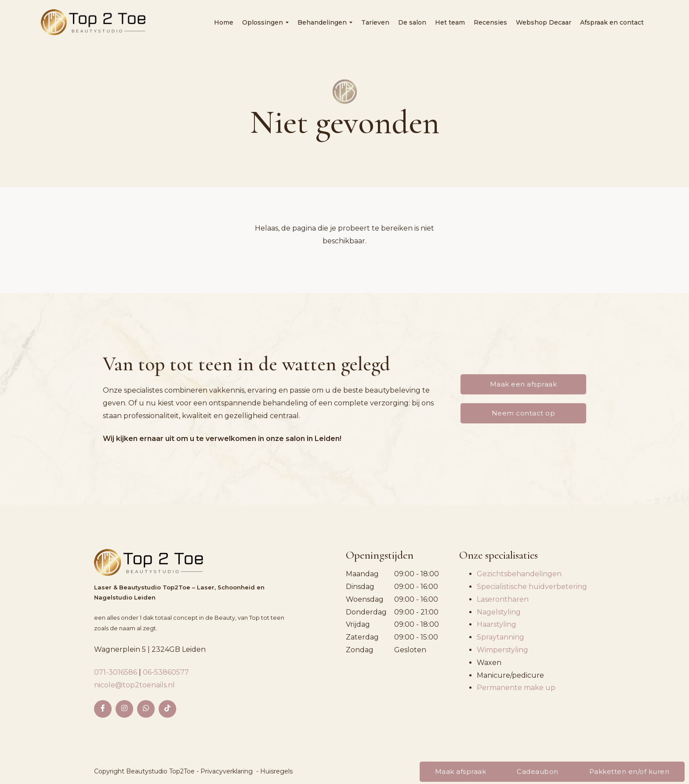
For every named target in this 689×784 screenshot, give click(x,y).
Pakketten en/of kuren (629, 771)
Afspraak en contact (612, 22)
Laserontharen (503, 599)
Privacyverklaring (227, 771)
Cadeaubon (538, 771)
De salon (412, 22)
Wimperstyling (502, 650)
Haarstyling (497, 624)
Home (224, 22)
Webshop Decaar (544, 22)
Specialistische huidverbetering (532, 587)
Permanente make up (516, 688)
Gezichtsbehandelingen (519, 574)
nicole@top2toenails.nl (134, 685)
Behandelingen (325, 22)
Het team (450, 22)
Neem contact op (524, 413)
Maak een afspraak (524, 384)
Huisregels (276, 771)
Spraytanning (500, 637)
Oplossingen (265, 22)
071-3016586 (116, 672)
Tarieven (375, 22)
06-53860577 (166, 672)
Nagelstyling (499, 612)
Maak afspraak (461, 771)
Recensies (490, 22)
